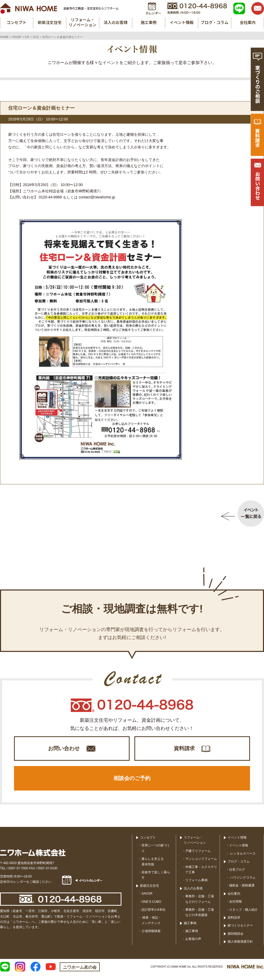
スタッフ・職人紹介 (243, 915)
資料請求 (184, 750)
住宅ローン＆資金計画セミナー (41, 108)
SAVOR (147, 899)
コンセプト (148, 843)
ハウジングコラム (242, 883)
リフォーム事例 (196, 886)
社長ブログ (237, 875)
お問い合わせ (64, 750)
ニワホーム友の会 (80, 973)
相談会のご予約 (132, 782)
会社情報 (235, 907)
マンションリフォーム (201, 864)
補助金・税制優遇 (242, 891)
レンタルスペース (242, 859)
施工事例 (190, 929)
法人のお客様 (193, 894)
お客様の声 (193, 944)
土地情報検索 (151, 937)
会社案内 (234, 899)
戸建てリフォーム (198, 856)
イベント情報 (237, 843)
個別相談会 (235, 939)
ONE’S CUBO (151, 907)
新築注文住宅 (149, 891)
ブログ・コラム (239, 867)
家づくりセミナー (240, 931)
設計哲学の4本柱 (154, 915)
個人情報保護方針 (240, 947)
